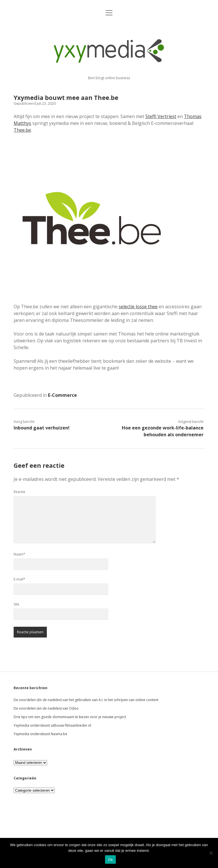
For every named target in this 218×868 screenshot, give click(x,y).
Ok (110, 860)
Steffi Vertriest (161, 116)
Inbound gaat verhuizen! (42, 428)
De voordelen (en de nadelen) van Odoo (46, 708)
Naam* (19, 554)
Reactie (19, 492)
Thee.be (22, 130)
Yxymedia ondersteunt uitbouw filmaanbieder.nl (52, 725)
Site (16, 604)
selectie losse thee (138, 307)
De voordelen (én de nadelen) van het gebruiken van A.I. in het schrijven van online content (86, 700)
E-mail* (19, 579)
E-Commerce (62, 395)
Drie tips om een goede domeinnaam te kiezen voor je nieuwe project (70, 717)
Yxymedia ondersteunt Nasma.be (40, 734)
